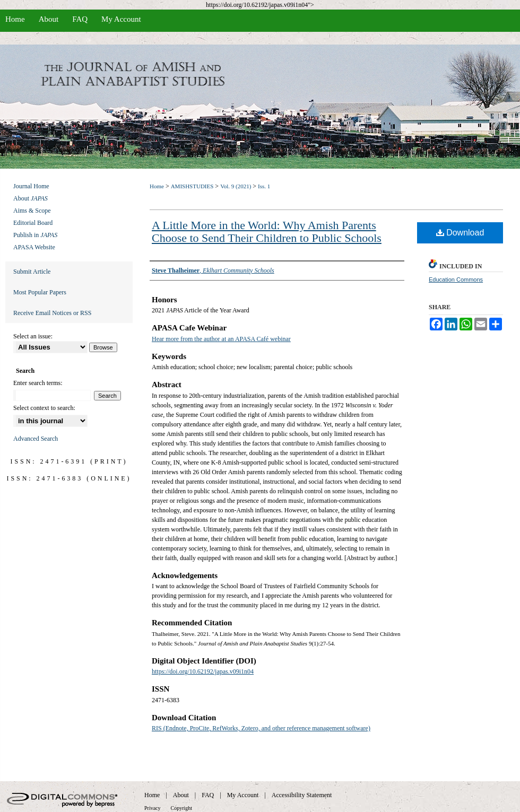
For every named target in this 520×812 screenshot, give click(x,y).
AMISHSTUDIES (192, 186)
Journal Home (31, 186)
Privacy (153, 808)
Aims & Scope (32, 211)
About (31, 198)
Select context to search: (44, 408)
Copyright (182, 808)
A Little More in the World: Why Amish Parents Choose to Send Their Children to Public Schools (267, 232)
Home (157, 186)
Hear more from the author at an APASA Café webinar (221, 339)
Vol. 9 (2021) (236, 186)
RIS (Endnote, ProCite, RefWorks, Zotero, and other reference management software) (261, 728)
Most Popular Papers (40, 292)
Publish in (35, 235)
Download (460, 233)
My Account (243, 795)
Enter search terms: (38, 383)
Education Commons (456, 280)
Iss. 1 (264, 186)
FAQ (208, 795)
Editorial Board (33, 223)
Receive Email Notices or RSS (52, 313)
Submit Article (32, 272)
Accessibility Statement (302, 795)
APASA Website (34, 247)
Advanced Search (36, 439)
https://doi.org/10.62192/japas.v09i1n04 (203, 671)
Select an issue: (33, 336)
